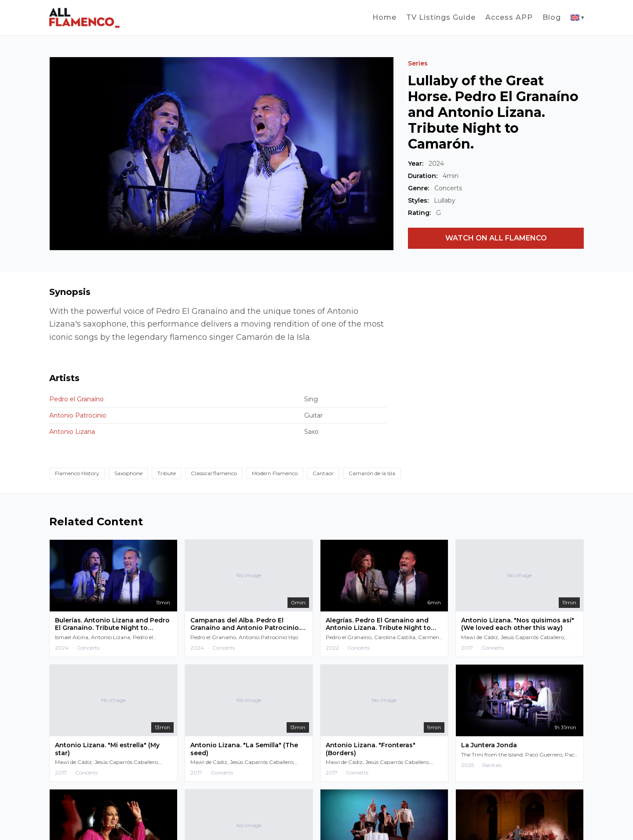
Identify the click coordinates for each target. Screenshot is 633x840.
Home (384, 17)
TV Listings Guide (441, 17)
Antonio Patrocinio (78, 415)
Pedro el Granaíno (76, 399)
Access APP (509, 17)
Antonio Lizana (72, 432)
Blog (552, 17)
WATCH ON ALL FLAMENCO (496, 238)
